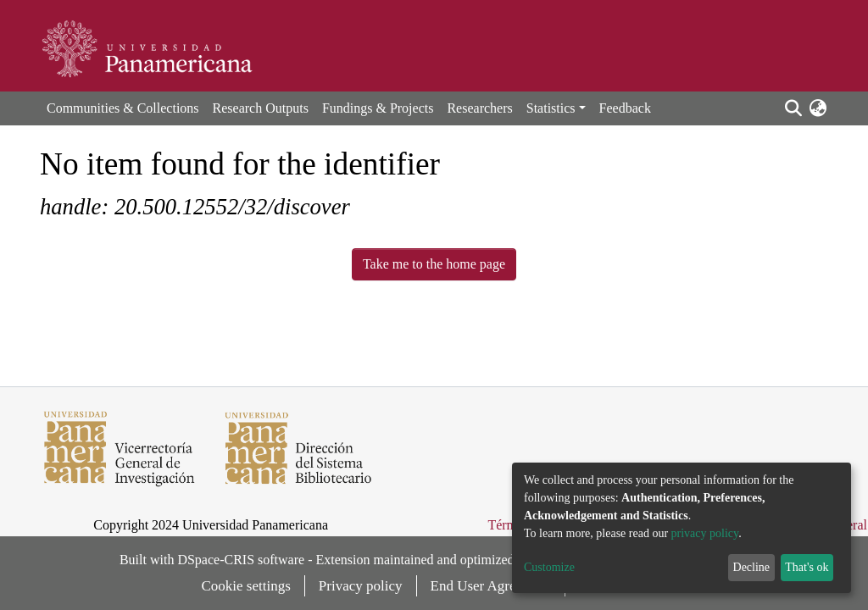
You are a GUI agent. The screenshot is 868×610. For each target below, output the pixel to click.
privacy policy (705, 533)
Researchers (479, 108)
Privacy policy (361, 586)
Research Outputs (261, 108)
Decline (752, 567)
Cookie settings (246, 586)
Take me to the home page (434, 264)
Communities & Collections (123, 108)
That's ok (807, 567)
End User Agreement (491, 586)
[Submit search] (793, 108)
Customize (549, 567)
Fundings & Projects (378, 108)
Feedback (625, 108)
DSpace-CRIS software (241, 560)
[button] (818, 108)
